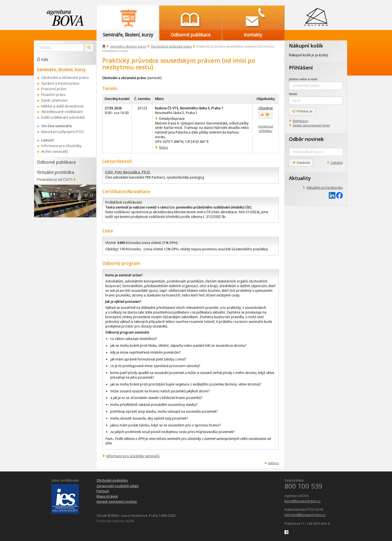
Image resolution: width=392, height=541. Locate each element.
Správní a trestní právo (60, 83)
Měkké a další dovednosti (62, 106)
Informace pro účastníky (61, 146)
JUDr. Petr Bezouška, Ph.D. (128, 172)
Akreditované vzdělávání (62, 112)
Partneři (103, 491)
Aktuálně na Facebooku (325, 188)
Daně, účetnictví (54, 100)
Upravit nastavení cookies (117, 502)
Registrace (300, 121)
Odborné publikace (56, 162)
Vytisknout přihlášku (266, 129)
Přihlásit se (302, 111)
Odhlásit (337, 163)
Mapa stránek (107, 496)
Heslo (293, 94)
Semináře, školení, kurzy (128, 46)
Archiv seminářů (55, 151)
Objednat (266, 108)
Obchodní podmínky (112, 480)
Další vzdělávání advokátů (63, 117)
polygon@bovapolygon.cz (305, 515)
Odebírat (301, 163)
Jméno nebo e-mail (303, 79)
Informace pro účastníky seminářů (133, 456)
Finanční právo (53, 95)
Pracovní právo (54, 89)
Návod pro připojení (58, 132)
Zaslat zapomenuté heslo (311, 125)
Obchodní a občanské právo (171, 46)
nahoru (273, 463)
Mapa (164, 147)
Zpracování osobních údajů (118, 486)
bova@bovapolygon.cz (303, 501)
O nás (43, 59)
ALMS (130, 521)
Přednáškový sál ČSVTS (55, 180)
